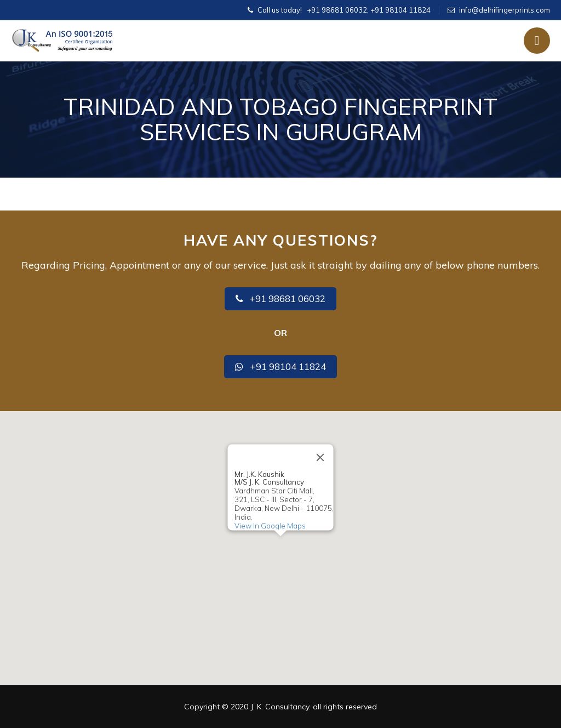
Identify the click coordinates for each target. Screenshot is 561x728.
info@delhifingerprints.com (505, 10)
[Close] (320, 457)
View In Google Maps (270, 526)
